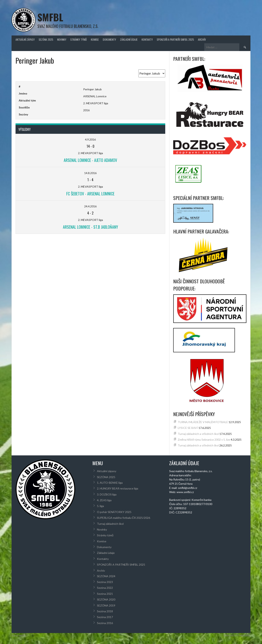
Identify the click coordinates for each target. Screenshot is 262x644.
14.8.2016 (90, 173)
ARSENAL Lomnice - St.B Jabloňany (90, 227)
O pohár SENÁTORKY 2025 (114, 512)
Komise (95, 39)
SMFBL (50, 17)
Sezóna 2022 (105, 588)
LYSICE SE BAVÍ (188, 428)
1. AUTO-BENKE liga (110, 483)
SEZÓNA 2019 (106, 605)
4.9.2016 (90, 139)
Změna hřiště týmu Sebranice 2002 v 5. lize (204, 440)
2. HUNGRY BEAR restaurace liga (118, 488)
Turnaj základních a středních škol (198, 434)
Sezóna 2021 (105, 594)
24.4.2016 (90, 206)
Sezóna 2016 (105, 623)
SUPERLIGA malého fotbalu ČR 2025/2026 (124, 518)
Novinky (62, 39)
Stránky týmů (79, 39)
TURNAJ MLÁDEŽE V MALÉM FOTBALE (203, 422)
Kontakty (147, 39)
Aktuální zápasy (25, 39)
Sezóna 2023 (105, 582)
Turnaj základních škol (110, 524)
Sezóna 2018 (105, 611)
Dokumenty (109, 39)
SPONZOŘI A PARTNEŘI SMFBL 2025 (175, 39)
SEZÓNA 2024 (106, 576)
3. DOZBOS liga (107, 494)
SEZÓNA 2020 (106, 599)
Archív (202, 39)
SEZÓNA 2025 (46, 39)
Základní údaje (129, 39)
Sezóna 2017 (105, 617)
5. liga (100, 506)
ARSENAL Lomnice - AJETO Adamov (90, 160)
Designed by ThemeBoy (237, 636)
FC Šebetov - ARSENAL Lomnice (90, 194)
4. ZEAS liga (104, 500)
